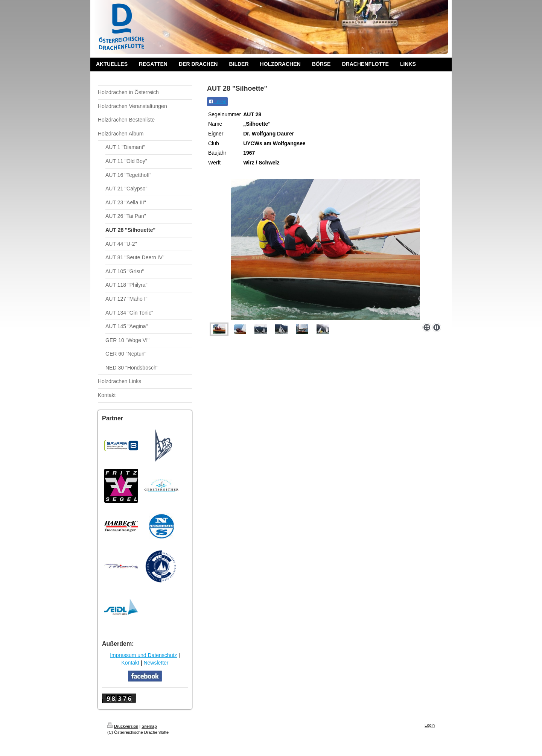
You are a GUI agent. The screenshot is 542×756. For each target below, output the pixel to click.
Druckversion (123, 726)
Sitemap (149, 726)
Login (430, 725)
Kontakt (130, 663)
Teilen (217, 102)
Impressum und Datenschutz (143, 655)
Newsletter (156, 663)
